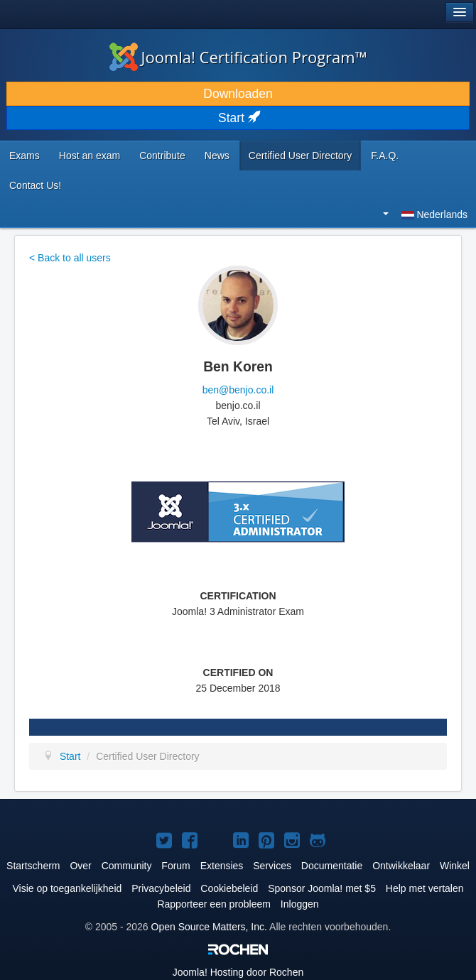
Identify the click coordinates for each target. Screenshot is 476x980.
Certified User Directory (300, 156)
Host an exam (90, 156)
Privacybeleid (161, 888)
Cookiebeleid (229, 888)
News (217, 156)
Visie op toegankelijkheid (67, 888)
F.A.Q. (385, 156)
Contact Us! (35, 185)
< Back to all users (70, 258)
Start (238, 118)
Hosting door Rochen (238, 972)
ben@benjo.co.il (238, 390)
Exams (25, 156)
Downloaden (238, 94)
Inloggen (300, 904)
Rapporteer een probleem (214, 904)
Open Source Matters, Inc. (209, 927)
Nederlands (425, 214)
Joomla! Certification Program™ (238, 57)
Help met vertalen (425, 888)
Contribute (162, 156)
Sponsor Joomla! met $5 (322, 888)
